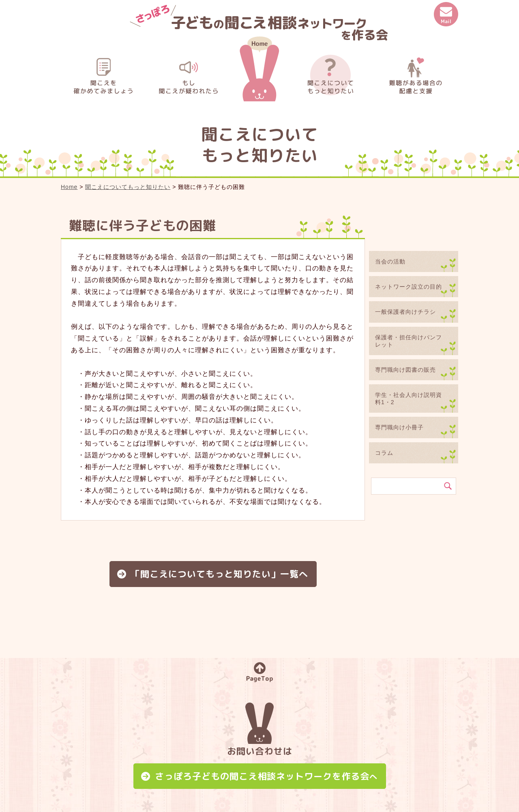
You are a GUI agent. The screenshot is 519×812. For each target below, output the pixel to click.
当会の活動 (390, 261)
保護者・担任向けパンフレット (409, 341)
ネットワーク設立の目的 (409, 287)
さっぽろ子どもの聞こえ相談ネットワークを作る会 (266, 776)
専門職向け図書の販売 (405, 370)
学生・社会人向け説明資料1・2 (409, 399)
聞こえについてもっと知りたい (128, 187)
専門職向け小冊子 (399, 427)
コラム (384, 453)
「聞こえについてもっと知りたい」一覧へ (220, 574)
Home (69, 187)
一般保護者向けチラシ (405, 312)
